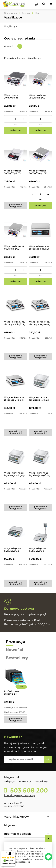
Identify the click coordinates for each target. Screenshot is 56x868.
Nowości (14, 650)
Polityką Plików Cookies (21, 854)
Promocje (15, 642)
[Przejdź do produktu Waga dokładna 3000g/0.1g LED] (16, 155)
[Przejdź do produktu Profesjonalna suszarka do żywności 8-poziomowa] (16, 681)
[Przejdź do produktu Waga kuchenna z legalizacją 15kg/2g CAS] (40, 381)
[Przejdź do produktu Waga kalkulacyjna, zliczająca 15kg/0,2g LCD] (40, 230)
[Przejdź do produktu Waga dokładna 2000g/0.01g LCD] (40, 155)
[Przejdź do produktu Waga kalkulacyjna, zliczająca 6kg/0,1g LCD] (16, 381)
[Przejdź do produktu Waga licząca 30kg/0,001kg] (16, 79)
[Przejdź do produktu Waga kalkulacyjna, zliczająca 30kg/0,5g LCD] (16, 306)
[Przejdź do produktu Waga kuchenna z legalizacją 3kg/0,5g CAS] (40, 457)
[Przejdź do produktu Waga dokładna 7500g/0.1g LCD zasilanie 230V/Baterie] (40, 79)
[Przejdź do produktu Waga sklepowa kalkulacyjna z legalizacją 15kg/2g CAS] (16, 532)
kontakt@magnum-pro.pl (20, 795)
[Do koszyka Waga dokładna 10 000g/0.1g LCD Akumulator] (16, 281)
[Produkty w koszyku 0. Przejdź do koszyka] (37, 4)
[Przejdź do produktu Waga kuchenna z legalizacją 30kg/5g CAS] (16, 457)
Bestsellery (17, 658)
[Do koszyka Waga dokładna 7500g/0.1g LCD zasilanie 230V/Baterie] (40, 130)
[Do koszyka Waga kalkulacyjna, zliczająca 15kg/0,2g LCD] (40, 281)
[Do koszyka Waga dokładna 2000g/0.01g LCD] (40, 206)
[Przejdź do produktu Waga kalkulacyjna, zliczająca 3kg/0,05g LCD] (40, 306)
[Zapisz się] (48, 759)
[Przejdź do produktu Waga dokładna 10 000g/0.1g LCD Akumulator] (16, 230)
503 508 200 (28, 790)
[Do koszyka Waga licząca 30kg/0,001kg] (16, 130)
